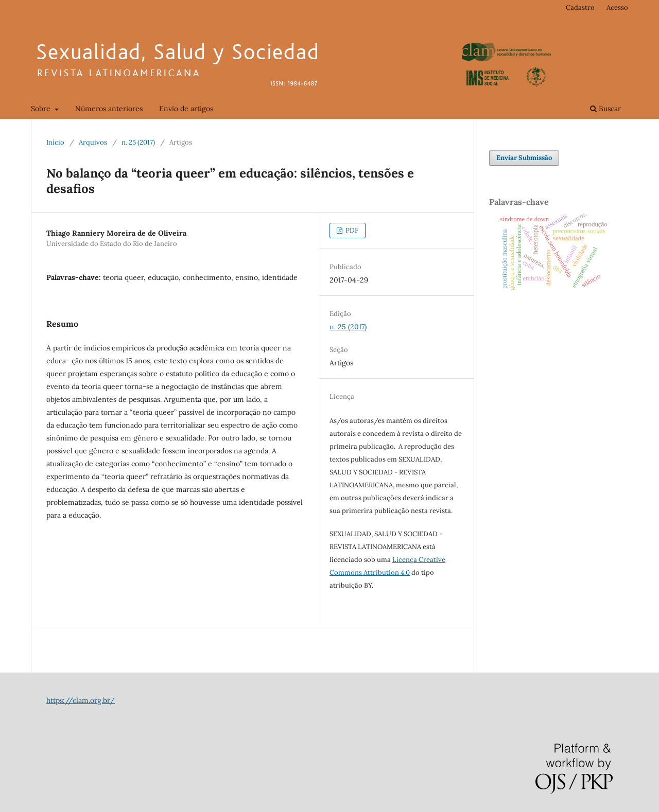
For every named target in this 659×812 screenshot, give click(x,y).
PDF (351, 230)
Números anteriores (109, 109)
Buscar (605, 109)
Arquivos (93, 142)
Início (55, 142)
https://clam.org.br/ (81, 700)
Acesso (617, 7)
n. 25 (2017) (138, 142)
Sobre (42, 109)
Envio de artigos (186, 109)
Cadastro (580, 7)
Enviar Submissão (524, 158)
